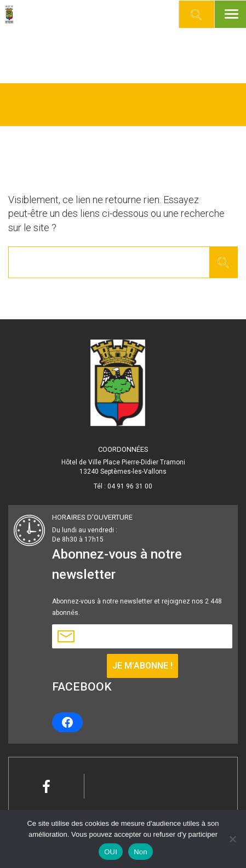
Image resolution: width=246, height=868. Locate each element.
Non (141, 852)
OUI (111, 852)
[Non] (232, 839)
